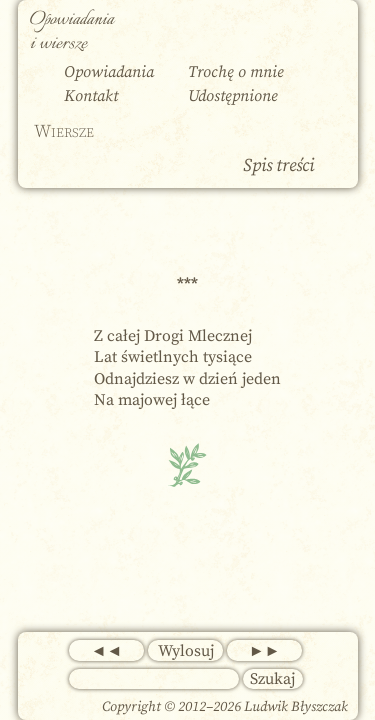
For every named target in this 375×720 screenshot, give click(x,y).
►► (265, 651)
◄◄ (107, 651)
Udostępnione (233, 96)
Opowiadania (109, 72)
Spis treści (278, 165)
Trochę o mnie (236, 72)
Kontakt (91, 96)
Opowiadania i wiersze (72, 32)
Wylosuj (186, 651)
